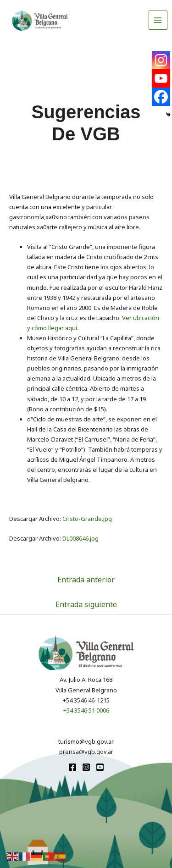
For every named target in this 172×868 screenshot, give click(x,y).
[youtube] (100, 767)
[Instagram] (161, 60)
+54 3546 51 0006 (86, 710)
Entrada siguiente (86, 604)
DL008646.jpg (80, 538)
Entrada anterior (86, 580)
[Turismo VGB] (40, 20)
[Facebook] (161, 97)
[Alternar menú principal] (158, 20)
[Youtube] (161, 78)
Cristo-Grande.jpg (87, 519)
